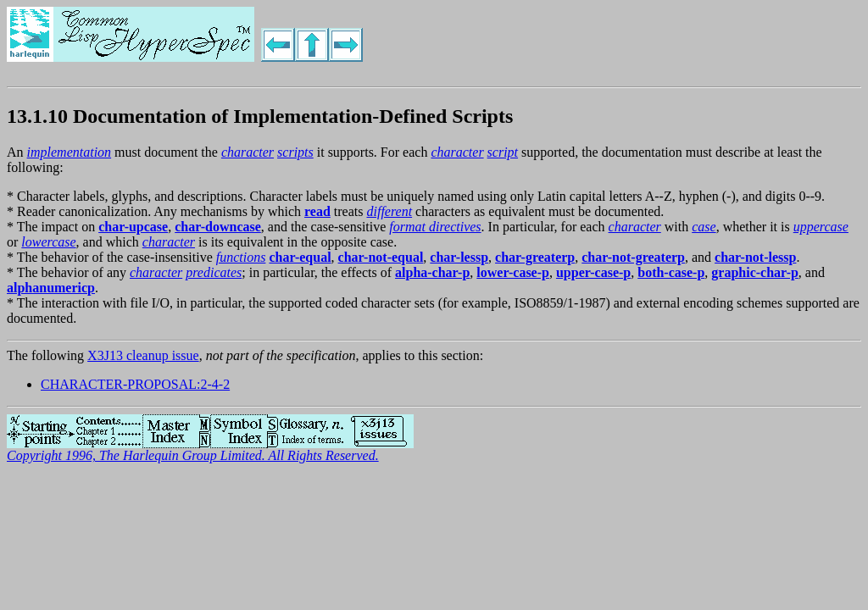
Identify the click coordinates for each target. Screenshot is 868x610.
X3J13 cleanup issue (143, 355)
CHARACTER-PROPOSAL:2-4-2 (135, 384)
